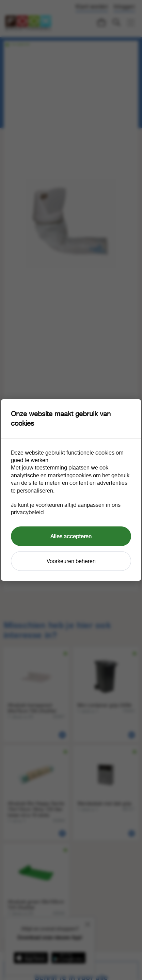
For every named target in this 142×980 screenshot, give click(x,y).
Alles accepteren (71, 536)
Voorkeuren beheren (71, 561)
